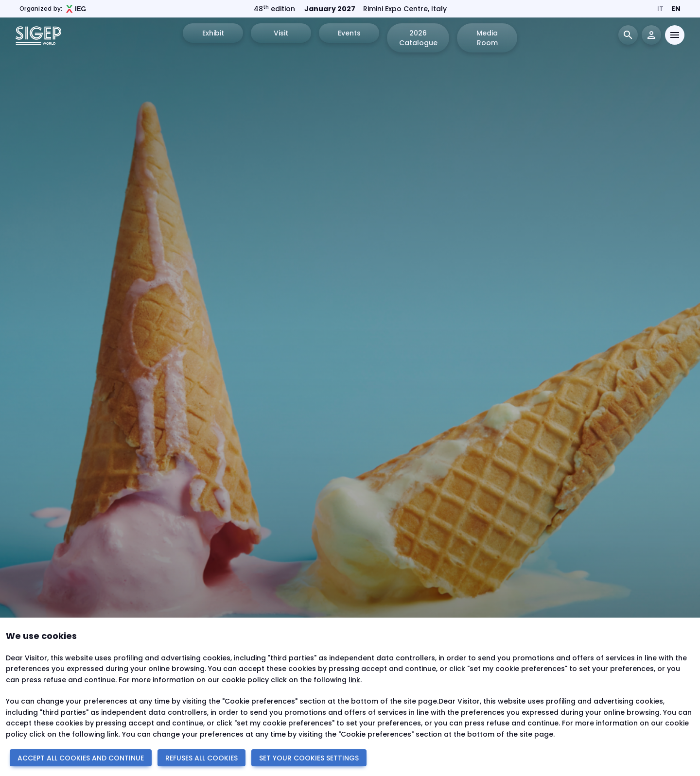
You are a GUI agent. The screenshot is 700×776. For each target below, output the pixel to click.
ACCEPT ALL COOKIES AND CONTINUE (81, 758)
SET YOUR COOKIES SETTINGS (309, 758)
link (354, 680)
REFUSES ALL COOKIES (201, 758)
